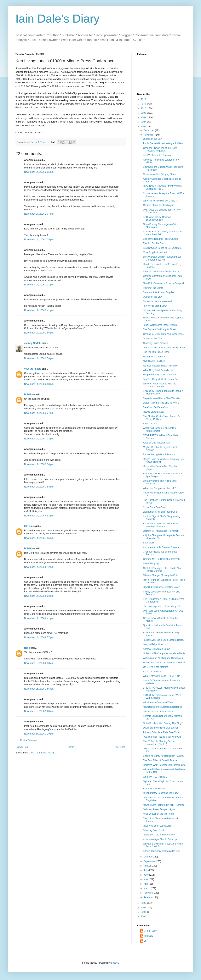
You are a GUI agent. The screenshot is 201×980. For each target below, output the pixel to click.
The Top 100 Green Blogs (156, 352)
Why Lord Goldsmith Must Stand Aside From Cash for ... (163, 845)
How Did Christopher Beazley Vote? (161, 587)
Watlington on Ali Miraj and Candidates (163, 658)
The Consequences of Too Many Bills (162, 606)
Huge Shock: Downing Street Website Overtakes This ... (162, 187)
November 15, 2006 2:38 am (39, 663)
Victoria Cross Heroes (154, 789)
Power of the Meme (153, 288)
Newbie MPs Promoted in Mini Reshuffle (164, 805)
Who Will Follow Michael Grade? (160, 201)
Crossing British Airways (155, 343)
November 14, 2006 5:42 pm (39, 567)
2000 (144, 917)
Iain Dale (29, 526)
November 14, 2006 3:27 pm (39, 413)
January (148, 897)
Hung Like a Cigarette (154, 357)
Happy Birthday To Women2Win (159, 375)
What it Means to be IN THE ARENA (162, 676)
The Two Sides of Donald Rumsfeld (161, 760)
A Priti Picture (150, 424)
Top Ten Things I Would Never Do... (161, 379)
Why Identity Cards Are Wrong (159, 702)
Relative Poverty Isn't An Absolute (160, 366)
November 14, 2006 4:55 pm (39, 538)
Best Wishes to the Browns (157, 155)
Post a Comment (29, 740)
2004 (144, 908)
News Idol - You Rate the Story (159, 835)
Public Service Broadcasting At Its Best (163, 143)
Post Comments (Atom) (42, 753)
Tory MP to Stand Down (155, 306)
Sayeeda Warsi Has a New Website (161, 398)
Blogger (114, 963)
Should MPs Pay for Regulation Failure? (164, 756)
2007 (144, 122)
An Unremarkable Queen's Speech (161, 547)
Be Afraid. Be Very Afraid (156, 407)
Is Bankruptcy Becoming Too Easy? (161, 793)
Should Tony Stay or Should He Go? (162, 851)
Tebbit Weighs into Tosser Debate (160, 325)
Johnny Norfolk (33, 343)
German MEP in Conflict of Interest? (162, 559)
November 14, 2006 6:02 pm (39, 596)
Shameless (149, 543)
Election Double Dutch (155, 243)
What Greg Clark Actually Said (159, 370)
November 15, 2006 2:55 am (39, 689)
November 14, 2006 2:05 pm (39, 172)
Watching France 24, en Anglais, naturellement (160, 429)
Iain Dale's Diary (57, 19)
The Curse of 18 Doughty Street (159, 329)
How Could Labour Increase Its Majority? (164, 663)
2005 (144, 903)
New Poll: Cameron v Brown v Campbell (164, 283)
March (147, 888)
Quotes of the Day (152, 139)
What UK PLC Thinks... (155, 777)
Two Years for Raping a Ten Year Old (162, 737)
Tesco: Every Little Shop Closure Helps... (164, 640)
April (146, 884)
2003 (144, 912)
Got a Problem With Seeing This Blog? (163, 723)
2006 (144, 127)
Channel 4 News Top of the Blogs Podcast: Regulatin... (160, 149)
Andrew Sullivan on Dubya (157, 649)
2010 (144, 108)
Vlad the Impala (33, 369)
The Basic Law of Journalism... (159, 712)
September (150, 861)
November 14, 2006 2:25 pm (39, 239)
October (148, 857)
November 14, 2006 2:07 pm (39, 214)
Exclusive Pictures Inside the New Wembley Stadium (160, 525)
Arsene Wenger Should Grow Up (160, 839)
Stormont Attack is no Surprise (159, 292)
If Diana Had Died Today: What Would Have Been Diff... (163, 233)
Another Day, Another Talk (156, 443)
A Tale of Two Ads (152, 672)
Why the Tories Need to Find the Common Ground (160, 385)
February (149, 893)
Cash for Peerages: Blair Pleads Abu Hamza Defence (162, 570)
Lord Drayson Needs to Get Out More (162, 248)
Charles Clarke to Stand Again (159, 205)
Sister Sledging (151, 564)
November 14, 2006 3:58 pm (39, 487)
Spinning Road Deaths (155, 830)
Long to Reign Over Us (155, 644)
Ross (27, 648)
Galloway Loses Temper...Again (159, 809)
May (146, 879)
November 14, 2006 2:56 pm (39, 333)
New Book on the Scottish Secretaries (162, 707)
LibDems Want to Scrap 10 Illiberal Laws (164, 765)
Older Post (119, 747)
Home (71, 747)
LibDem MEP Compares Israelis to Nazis (164, 653)
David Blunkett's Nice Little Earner (161, 728)
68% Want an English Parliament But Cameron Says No (162, 258)
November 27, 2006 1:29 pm (39, 734)
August (148, 866)
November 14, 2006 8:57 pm (39, 637)
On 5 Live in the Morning (156, 667)
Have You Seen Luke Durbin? (158, 826)
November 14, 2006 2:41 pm (39, 310)
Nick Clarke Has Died (154, 361)
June (146, 875)
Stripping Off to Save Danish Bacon (161, 272)
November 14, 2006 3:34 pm (39, 439)
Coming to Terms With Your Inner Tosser (164, 334)
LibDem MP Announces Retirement (161, 531)
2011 (144, 104)
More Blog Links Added (155, 252)
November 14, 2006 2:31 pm (39, 285)
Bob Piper (30, 394)
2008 (144, 118)
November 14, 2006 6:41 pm (39, 618)
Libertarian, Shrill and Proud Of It (160, 512)
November (149, 135)
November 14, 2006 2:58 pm (39, 384)
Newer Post (22, 747)
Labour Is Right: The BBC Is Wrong (161, 403)
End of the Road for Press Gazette (161, 239)
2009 (144, 113)
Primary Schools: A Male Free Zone (161, 732)
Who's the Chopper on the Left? (159, 488)
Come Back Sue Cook (154, 507)
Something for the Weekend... (158, 301)
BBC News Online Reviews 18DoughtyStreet (157, 218)
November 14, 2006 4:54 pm (39, 516)
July (146, 870)
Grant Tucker (151, 931)
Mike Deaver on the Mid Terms (159, 814)
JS (145, 941)
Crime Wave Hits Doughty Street (160, 174)
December (149, 130)
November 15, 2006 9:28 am (39, 711)
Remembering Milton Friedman (159, 454)
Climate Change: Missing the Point (161, 575)
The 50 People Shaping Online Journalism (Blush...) (159, 743)
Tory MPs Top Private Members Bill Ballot (164, 348)
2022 (144, 99)
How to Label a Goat (154, 412)
